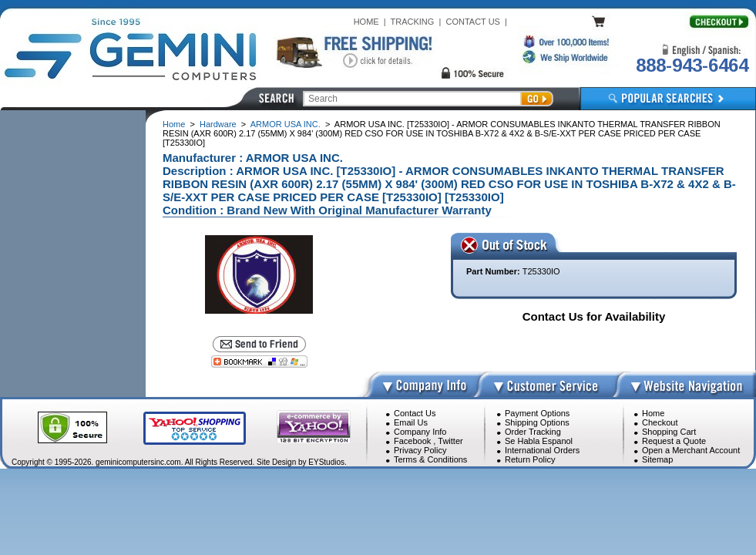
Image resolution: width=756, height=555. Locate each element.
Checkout (660, 422)
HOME (366, 22)
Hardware (218, 124)
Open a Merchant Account (691, 450)
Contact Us (415, 413)
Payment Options (537, 413)
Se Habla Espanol (539, 441)
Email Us (411, 422)
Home (174, 124)
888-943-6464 (692, 65)
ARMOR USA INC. (286, 124)
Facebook (412, 441)
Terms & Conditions (430, 459)
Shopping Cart (669, 432)
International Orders (542, 450)
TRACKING (413, 22)
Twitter (450, 441)
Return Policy (530, 459)
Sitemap (657, 459)
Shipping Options (537, 422)
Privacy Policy (420, 450)
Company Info (420, 432)
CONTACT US (473, 22)
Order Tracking (533, 432)
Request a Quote (674, 441)
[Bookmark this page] (259, 362)
